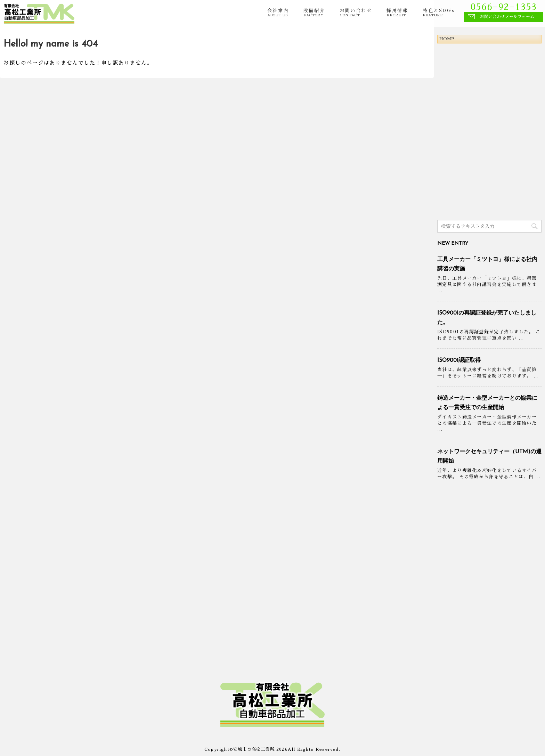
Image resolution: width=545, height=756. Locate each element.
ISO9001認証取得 (459, 360)
